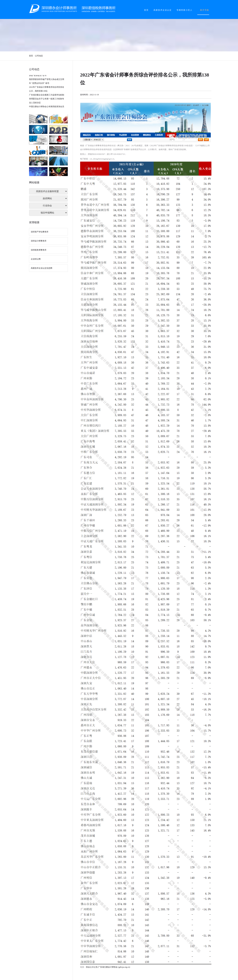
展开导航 (205, 10)
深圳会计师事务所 (39, 241)
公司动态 (39, 56)
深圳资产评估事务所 (40, 232)
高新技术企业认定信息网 (42, 268)
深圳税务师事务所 (39, 250)
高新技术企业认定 (163, 10)
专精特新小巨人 (184, 10)
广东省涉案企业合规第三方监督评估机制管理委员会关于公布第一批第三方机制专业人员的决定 (47, 100)
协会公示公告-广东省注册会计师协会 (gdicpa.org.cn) (108, 967)
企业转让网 (36, 259)
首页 (146, 10)
